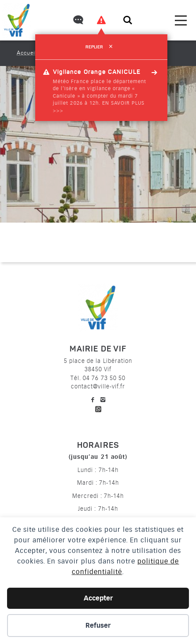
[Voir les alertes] (101, 20)
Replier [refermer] (101, 47)
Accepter (98, 598)
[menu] (181, 20)
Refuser (98, 626)
